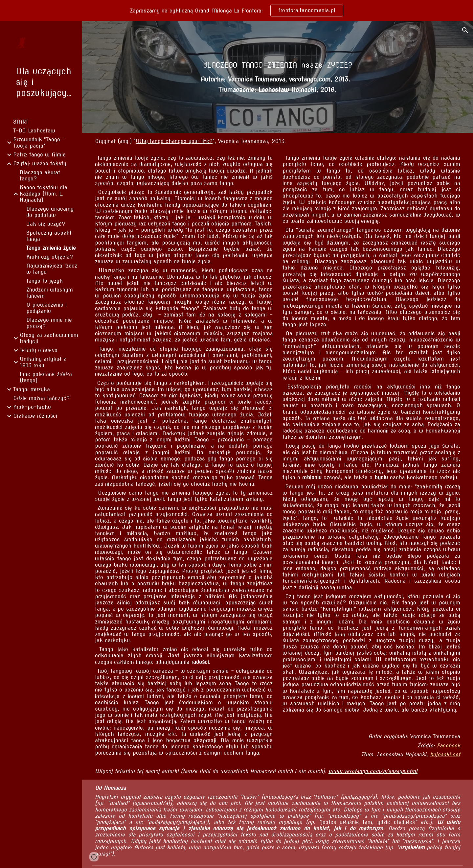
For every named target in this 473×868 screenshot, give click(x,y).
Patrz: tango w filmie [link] (39, 155)
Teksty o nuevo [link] (39, 350)
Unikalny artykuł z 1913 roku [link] (43, 362)
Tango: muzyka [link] (32, 389)
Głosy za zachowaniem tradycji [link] (49, 338)
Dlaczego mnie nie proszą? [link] (49, 323)
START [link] (21, 122)
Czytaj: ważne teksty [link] (40, 164)
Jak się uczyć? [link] (46, 224)
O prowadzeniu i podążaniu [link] (46, 308)
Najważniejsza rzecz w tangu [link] (52, 269)
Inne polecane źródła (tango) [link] (46, 377)
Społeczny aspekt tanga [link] (49, 236)
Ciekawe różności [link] (35, 416)
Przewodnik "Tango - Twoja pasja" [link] (39, 143)
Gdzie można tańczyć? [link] (41, 398)
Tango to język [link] (45, 281)
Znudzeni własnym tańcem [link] (50, 293)
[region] (236, 11)
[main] (278, 65)
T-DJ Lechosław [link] (34, 131)
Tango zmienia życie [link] (51, 248)
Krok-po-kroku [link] (32, 407)
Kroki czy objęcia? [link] (50, 257)
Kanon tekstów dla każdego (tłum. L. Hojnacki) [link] (44, 194)
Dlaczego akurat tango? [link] (40, 176)
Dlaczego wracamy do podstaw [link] (50, 212)
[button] (465, 30)
